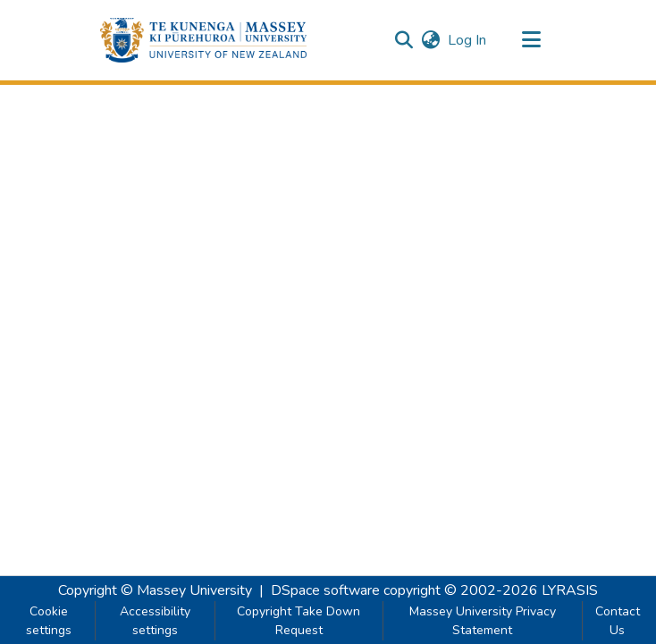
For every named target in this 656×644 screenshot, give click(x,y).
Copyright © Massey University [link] (155, 590)
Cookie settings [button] (49, 621)
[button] (203, 40)
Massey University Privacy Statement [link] (483, 621)
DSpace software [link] (325, 590)
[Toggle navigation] (531, 40)
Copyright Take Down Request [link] (299, 621)
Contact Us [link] (618, 621)
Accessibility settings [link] (155, 621)
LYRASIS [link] (570, 590)
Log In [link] (468, 40)
